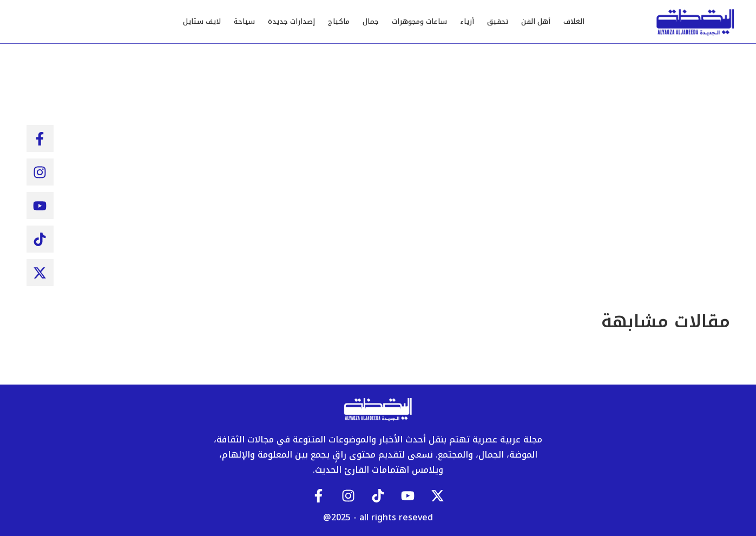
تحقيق (498, 21)
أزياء (467, 21)
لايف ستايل (202, 21)
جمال (371, 21)
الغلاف (574, 21)
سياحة (244, 21)
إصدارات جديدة (291, 21)
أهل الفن (536, 21)
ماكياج (339, 21)
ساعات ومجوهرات (419, 21)
